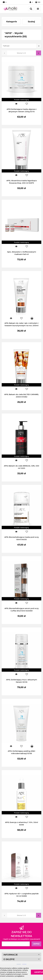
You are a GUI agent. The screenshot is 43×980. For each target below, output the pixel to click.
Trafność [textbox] (6, 46)
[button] (21, 955)
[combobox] (21, 46)
